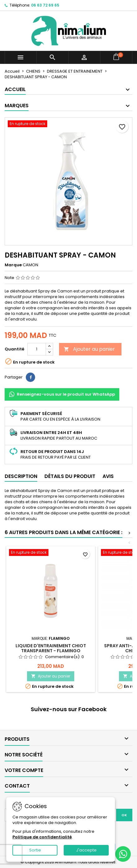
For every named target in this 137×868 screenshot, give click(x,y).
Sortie (35, 850)
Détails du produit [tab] (70, 476)
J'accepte (86, 850)
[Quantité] (37, 349)
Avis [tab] (108, 476)
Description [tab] (21, 476)
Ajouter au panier (89, 349)
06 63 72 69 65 (45, 5)
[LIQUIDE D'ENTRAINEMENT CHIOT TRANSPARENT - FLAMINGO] (51, 553)
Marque (13, 265)
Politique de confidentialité (42, 837)
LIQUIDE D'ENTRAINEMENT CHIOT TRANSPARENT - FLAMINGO (51, 648)
